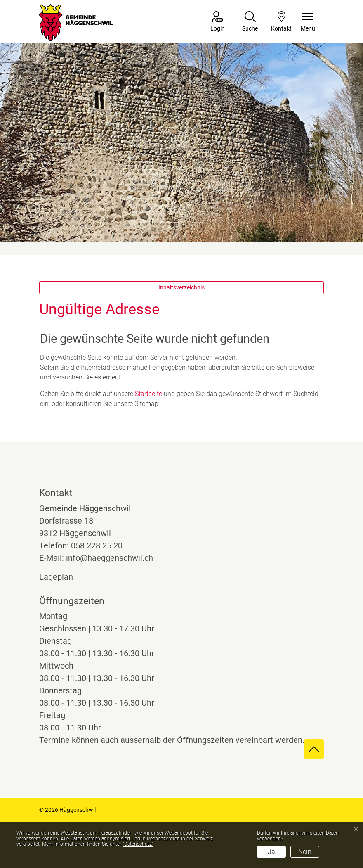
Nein (305, 852)
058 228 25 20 (97, 545)
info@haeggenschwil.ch (110, 558)
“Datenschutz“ (138, 844)
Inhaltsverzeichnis (181, 287)
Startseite (148, 394)
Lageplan (64, 577)
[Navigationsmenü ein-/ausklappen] (308, 22)
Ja (271, 852)
